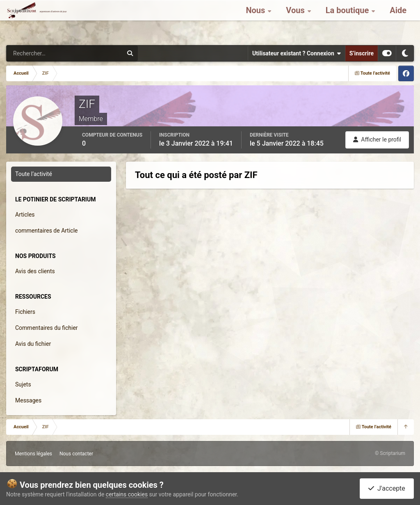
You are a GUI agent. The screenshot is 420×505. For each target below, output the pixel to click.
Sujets (23, 384)
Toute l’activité (34, 174)
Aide (398, 21)
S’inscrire (362, 53)
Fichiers (25, 312)
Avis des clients (35, 271)
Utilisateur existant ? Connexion (297, 53)
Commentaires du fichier (47, 328)
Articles (25, 215)
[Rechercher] (42, 53)
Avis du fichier (33, 344)
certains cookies (127, 494)
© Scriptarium (390, 453)
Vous (296, 21)
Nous (256, 21)
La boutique (348, 21)
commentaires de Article (47, 231)
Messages (28, 400)
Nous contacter (76, 454)
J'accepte (387, 488)
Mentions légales (33, 454)
